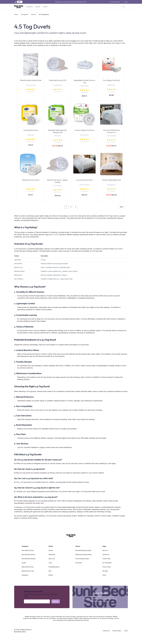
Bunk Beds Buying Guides (83, 550)
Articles (45, 7)
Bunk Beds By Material (29, 559)
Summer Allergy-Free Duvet (84, 130)
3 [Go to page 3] (76, 207)
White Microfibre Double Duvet (31, 80)
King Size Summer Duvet (31, 180)
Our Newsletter (107, 563)
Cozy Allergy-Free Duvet (111, 80)
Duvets (34, 14)
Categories (29, 7)
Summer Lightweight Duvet (111, 180)
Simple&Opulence (54, 567)
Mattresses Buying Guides (83, 554)
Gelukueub (52, 554)
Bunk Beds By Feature (28, 554)
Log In (126, 2)
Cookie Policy (106, 559)
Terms (104, 575)
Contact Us (106, 554)
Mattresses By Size (28, 567)
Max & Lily (52, 559)
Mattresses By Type (28, 571)
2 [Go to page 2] (71, 207)
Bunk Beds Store (20, 632)
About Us (105, 550)
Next (122, 207)
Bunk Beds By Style (28, 550)
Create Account (115, 2)
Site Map (105, 571)
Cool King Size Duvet (31, 130)
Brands (38, 7)
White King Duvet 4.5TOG (58, 80)
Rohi (50, 571)
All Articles (79, 563)
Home (16, 14)
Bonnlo (51, 550)
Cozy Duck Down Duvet (84, 180)
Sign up (56, 601)
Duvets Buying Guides (82, 559)
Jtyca (50, 563)
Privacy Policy (107, 567)
